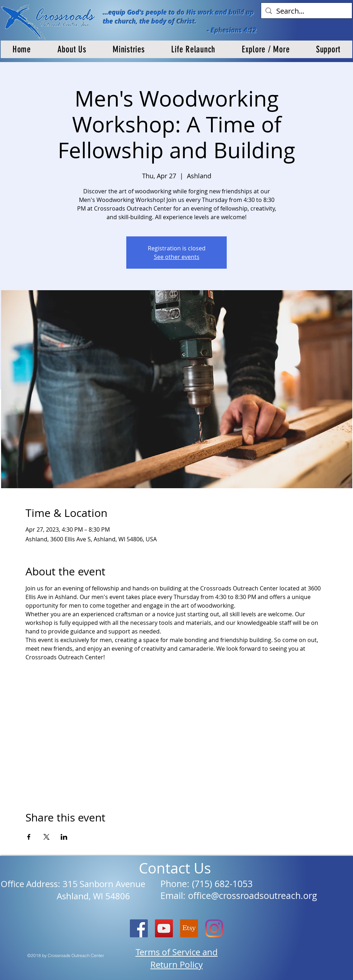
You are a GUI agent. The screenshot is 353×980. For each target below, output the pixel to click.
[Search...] (307, 11)
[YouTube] (164, 928)
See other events (177, 257)
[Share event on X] (46, 837)
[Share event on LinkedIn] (64, 837)
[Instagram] (214, 928)
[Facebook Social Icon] (139, 928)
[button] (72, 49)
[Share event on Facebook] (29, 837)
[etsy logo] (189, 928)
